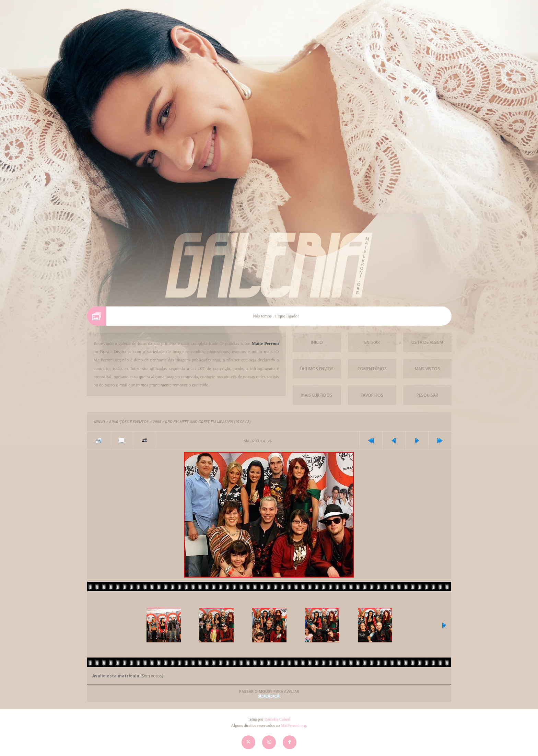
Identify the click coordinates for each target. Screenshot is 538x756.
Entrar (372, 342)
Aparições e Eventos (129, 422)
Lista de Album (427, 342)
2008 (157, 422)
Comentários (372, 369)
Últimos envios (317, 369)
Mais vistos (427, 369)
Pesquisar (427, 395)
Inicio (317, 342)
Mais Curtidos (317, 395)
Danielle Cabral (277, 719)
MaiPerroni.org (293, 725)
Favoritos (372, 395)
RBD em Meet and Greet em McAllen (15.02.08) (208, 422)
